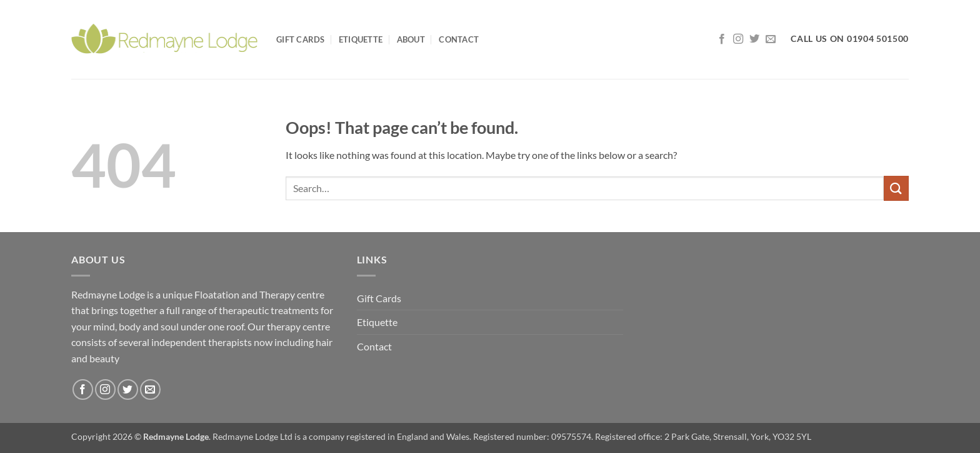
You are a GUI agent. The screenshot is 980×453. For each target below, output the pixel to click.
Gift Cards (301, 39)
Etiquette (361, 39)
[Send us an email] (771, 39)
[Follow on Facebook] (722, 39)
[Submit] (896, 188)
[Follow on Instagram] (738, 39)
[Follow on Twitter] (754, 39)
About (411, 39)
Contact (459, 39)
